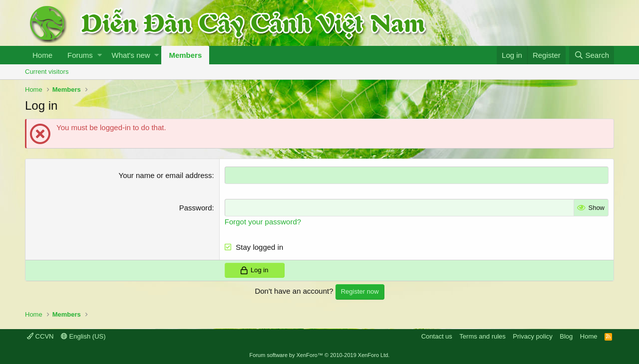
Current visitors (47, 72)
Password (196, 208)
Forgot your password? (263, 222)
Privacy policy (532, 336)
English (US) (83, 336)
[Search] (592, 55)
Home (42, 55)
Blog (566, 336)
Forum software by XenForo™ (320, 355)
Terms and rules (482, 336)
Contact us (437, 336)
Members (185, 55)
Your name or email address (165, 175)
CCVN (40, 336)
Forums (80, 55)
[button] (100, 55)
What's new (131, 55)
